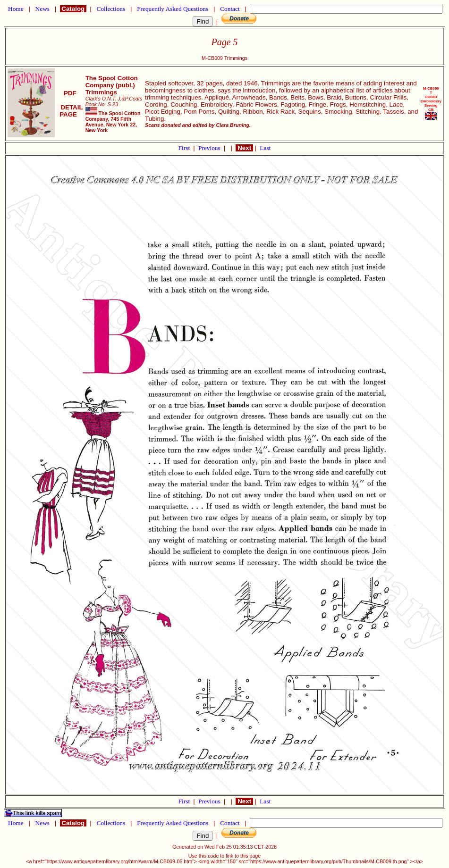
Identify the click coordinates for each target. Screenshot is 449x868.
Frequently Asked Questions (173, 9)
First (185, 148)
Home (16, 9)
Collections (111, 9)
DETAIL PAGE (70, 111)
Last (265, 148)
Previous (210, 148)
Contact (230, 9)
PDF (70, 93)
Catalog (73, 9)
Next (244, 148)
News (42, 9)
